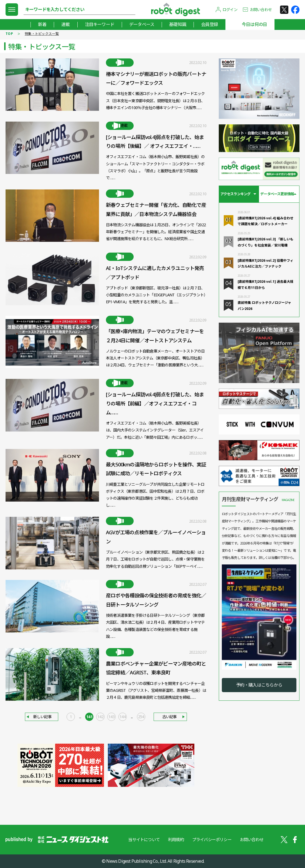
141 (89, 717)
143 (111, 717)
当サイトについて (144, 839)
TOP (9, 34)
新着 (42, 24)
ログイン (230, 10)
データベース (142, 24)
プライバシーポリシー (212, 839)
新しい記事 (42, 717)
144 (123, 717)
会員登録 (209, 24)
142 (100, 717)
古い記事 (170, 717)
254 (141, 717)
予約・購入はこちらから (259, 685)
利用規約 (176, 839)
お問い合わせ (261, 10)
